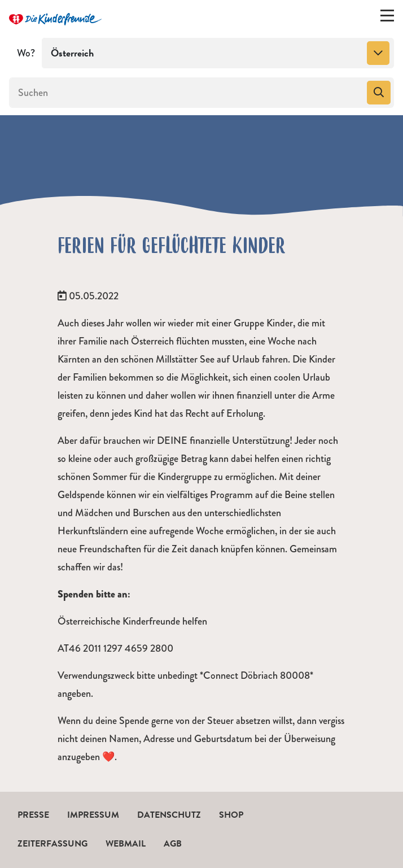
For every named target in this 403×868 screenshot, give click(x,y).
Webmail (126, 844)
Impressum (93, 815)
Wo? (26, 53)
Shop (231, 815)
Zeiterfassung (52, 844)
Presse (33, 815)
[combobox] (218, 53)
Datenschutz (169, 815)
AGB (173, 844)
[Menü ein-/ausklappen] (387, 18)
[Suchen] (187, 93)
